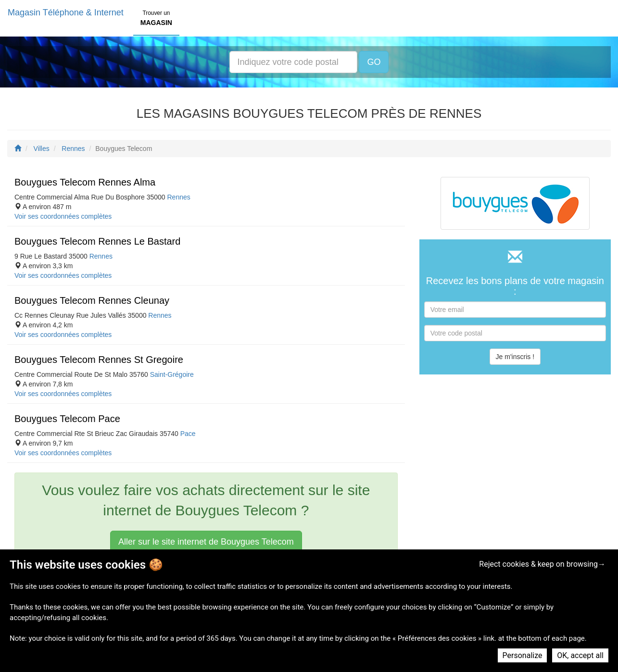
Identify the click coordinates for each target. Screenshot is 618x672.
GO (374, 62)
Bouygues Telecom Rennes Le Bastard (97, 241)
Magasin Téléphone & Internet (66, 12)
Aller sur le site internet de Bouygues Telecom (206, 542)
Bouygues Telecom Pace (67, 419)
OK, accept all (580, 655)
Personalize (523, 655)
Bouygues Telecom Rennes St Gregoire (99, 360)
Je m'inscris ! (515, 357)
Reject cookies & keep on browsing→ (542, 564)
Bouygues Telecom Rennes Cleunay (92, 300)
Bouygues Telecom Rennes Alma (85, 182)
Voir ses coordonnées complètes (63, 216)
